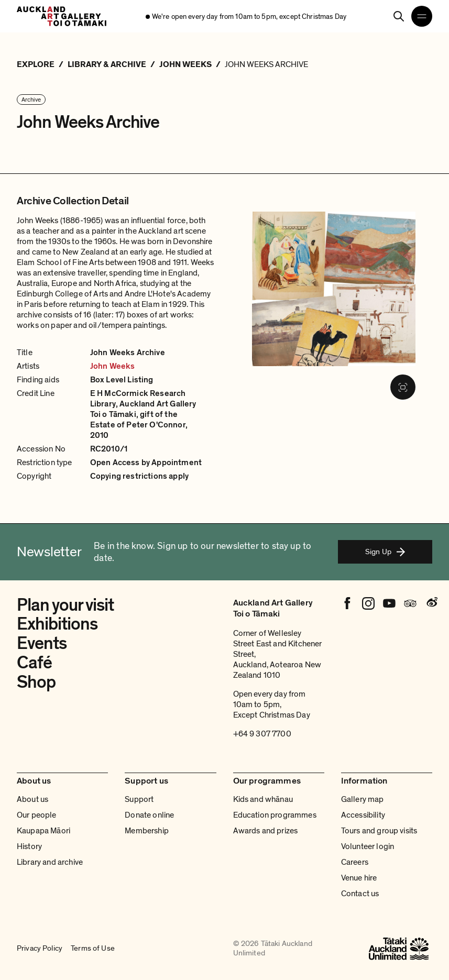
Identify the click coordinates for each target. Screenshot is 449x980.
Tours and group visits (379, 831)
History (29, 846)
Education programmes (275, 815)
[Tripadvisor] (410, 603)
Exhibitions (57, 624)
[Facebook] (347, 603)
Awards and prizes (266, 831)
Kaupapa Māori (43, 831)
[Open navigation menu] (422, 16)
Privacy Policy (40, 949)
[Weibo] (431, 603)
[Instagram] (368, 603)
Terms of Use (93, 949)
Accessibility (363, 815)
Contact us (360, 894)
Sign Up (385, 552)
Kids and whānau (263, 799)
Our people (37, 815)
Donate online (149, 815)
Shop (36, 682)
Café (34, 663)
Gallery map (363, 799)
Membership (147, 831)
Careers (355, 862)
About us (32, 799)
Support (139, 799)
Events (42, 643)
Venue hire (359, 878)
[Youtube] (389, 603)
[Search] (399, 16)
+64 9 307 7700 (262, 734)
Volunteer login (368, 846)
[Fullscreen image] (403, 387)
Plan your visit (65, 605)
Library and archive (50, 862)
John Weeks (113, 366)
